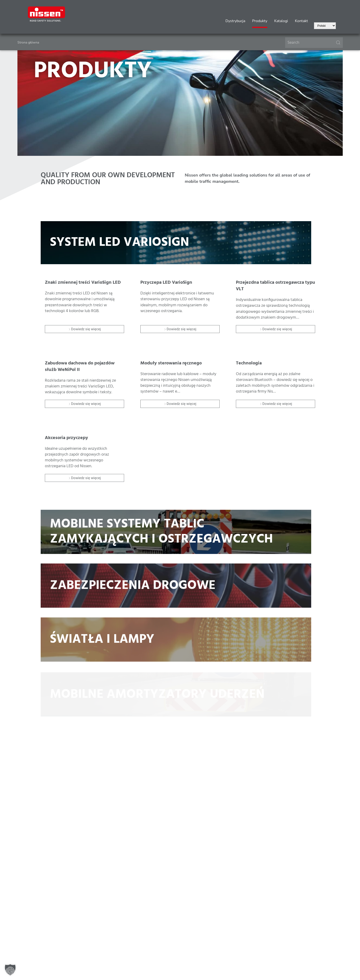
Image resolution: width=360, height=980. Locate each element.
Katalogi (281, 21)
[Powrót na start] (46, 14)
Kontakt (301, 21)
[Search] (314, 43)
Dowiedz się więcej (84, 329)
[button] (10, 970)
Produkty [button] (260, 21)
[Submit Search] (338, 43)
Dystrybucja (235, 21)
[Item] (84, 301)
